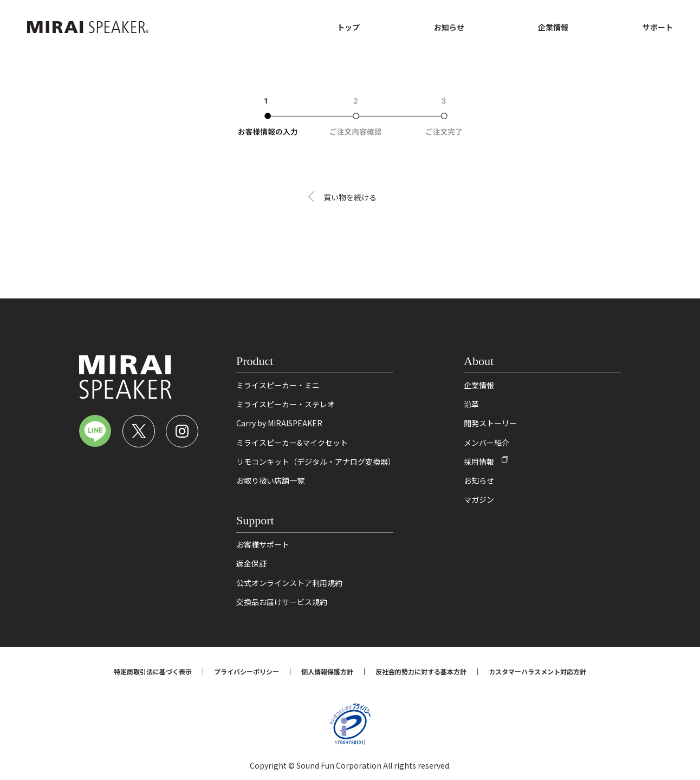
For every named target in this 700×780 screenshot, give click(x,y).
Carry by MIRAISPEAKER (279, 423)
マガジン (479, 499)
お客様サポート (263, 544)
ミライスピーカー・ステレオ (286, 404)
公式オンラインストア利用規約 (289, 583)
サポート (658, 27)
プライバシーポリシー (247, 671)
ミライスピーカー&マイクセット (292, 443)
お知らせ (449, 27)
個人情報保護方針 (327, 671)
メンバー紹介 (487, 443)
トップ (348, 27)
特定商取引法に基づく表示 (153, 671)
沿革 (471, 404)
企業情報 (553, 27)
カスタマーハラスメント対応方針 (537, 671)
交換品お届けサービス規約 (282, 602)
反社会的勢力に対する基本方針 (421, 671)
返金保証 (251, 563)
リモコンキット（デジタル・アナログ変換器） (316, 461)
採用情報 (479, 461)
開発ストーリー (490, 423)
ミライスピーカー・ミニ (278, 385)
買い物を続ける (350, 197)
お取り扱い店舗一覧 (270, 480)
